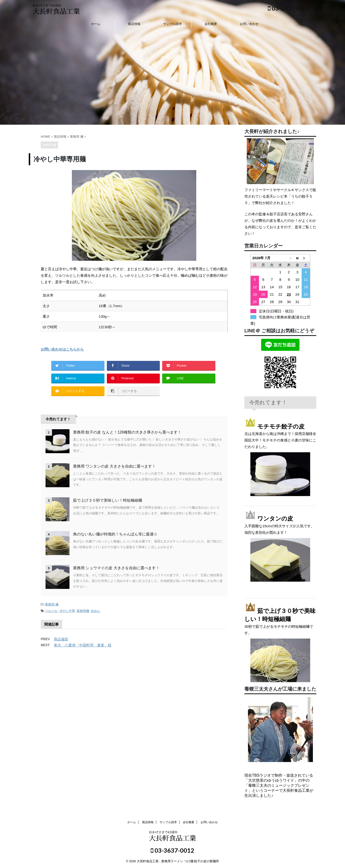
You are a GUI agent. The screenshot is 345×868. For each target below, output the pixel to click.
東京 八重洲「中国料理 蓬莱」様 (83, 645)
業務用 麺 (52, 604)
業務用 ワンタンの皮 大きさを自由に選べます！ (114, 466)
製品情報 (134, 24)
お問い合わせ (249, 24)
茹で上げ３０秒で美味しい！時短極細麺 (108, 500)
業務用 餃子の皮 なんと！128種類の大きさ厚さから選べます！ (127, 432)
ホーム (96, 24)
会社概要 (211, 24)
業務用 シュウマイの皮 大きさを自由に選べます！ (116, 568)
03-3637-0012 (290, 8)
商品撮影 (61, 639)
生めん (95, 611)
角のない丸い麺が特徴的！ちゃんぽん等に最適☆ (115, 534)
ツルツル (51, 611)
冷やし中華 (67, 611)
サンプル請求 (172, 24)
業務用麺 (83, 611)
